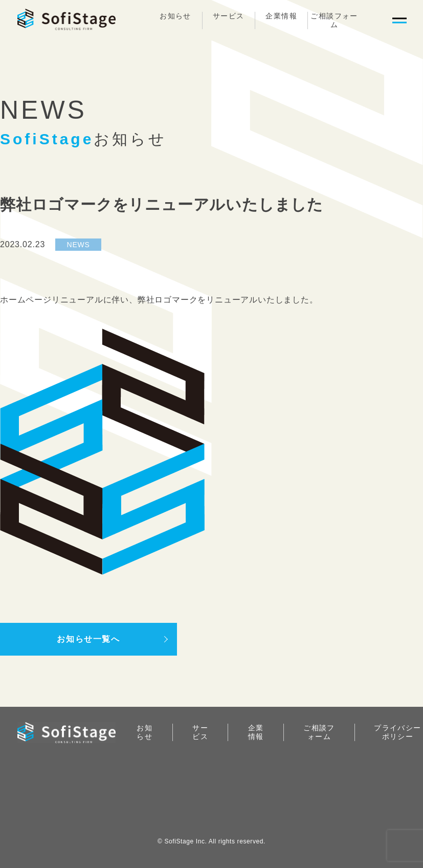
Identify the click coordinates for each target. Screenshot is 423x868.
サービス (229, 16)
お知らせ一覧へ (88, 639)
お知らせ (175, 16)
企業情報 (281, 16)
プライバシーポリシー (397, 732)
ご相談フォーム (334, 20)
